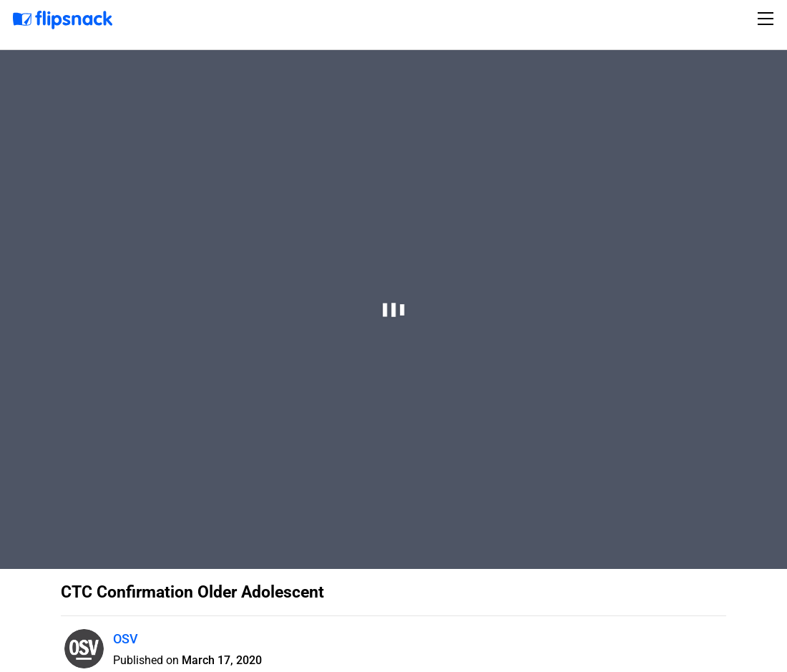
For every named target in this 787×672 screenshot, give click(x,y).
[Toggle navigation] (768, 19)
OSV (126, 639)
